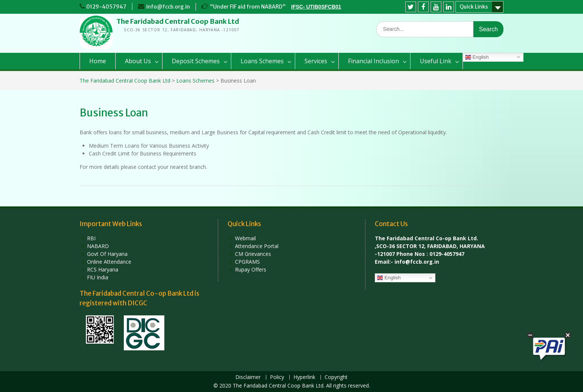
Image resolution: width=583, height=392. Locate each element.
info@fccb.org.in (168, 7)
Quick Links (474, 7)
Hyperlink (304, 377)
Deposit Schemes (196, 61)
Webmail (245, 238)
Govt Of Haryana (107, 254)
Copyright (336, 377)
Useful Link (436, 61)
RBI (91, 238)
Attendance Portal (257, 246)
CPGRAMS (247, 262)
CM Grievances (253, 254)
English (477, 57)
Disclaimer (248, 377)
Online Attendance (109, 262)
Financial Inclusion (373, 61)
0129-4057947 (106, 7)
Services (316, 61)
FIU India (98, 277)
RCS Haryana (103, 269)
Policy (277, 377)
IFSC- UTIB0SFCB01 (316, 7)
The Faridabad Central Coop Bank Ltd (178, 21)
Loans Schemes (262, 61)
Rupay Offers (251, 269)
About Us (138, 61)
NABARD (98, 246)
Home (98, 61)
